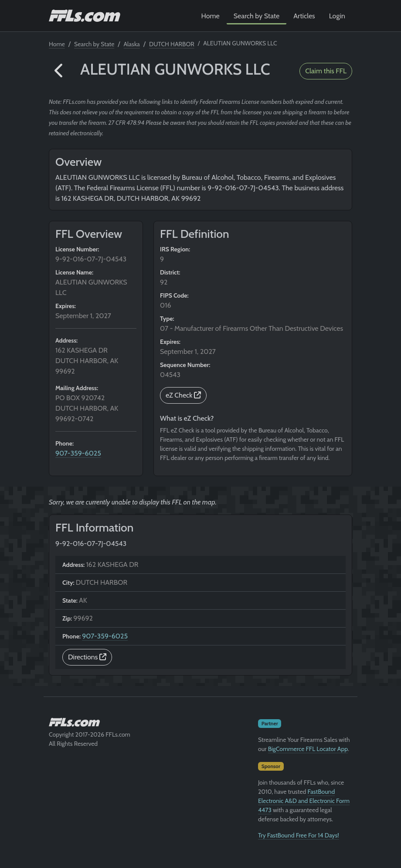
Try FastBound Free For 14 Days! (299, 835)
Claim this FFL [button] (326, 71)
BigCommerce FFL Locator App (308, 749)
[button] (59, 71)
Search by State (257, 16)
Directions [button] (87, 657)
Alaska (132, 44)
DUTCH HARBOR (172, 44)
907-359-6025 (78, 453)
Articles (304, 16)
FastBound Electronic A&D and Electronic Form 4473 (304, 801)
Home (211, 16)
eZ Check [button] (183, 395)
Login (337, 16)
